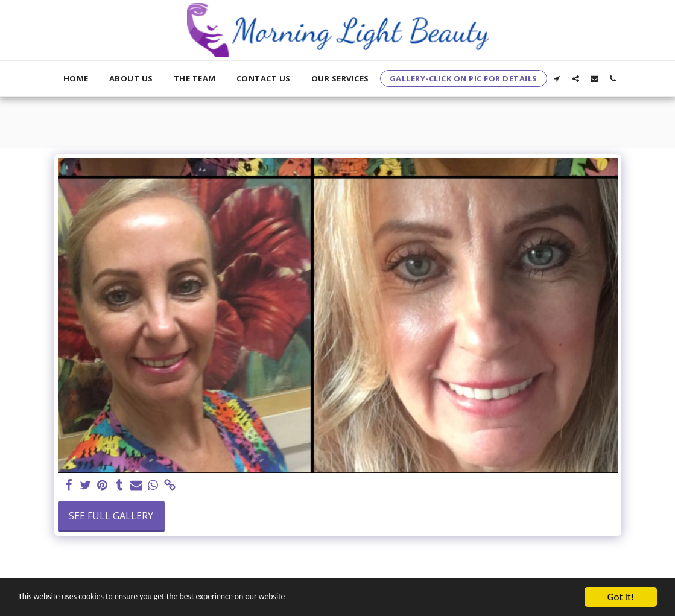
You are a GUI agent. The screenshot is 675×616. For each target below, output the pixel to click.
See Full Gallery (111, 516)
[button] (557, 78)
